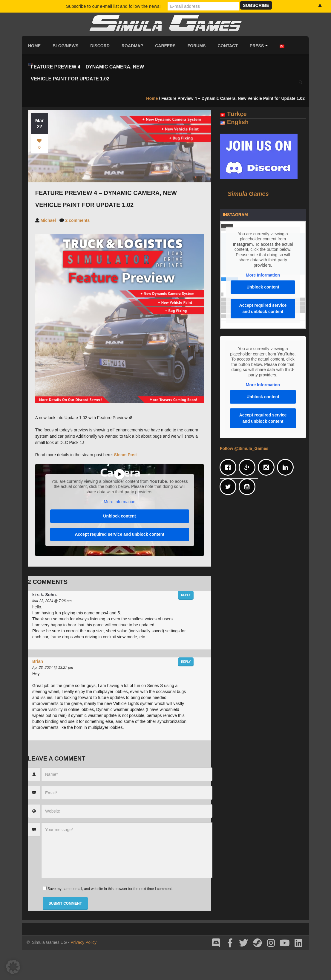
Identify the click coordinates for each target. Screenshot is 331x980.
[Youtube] (249, 487)
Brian (38, 661)
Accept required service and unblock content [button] (119, 534)
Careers (165, 46)
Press (259, 46)
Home (34, 46)
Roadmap (132, 46)
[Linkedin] (287, 467)
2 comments (78, 220)
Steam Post (125, 455)
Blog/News (65, 46)
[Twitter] (229, 487)
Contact (227, 46)
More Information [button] (119, 502)
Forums (197, 46)
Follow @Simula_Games (244, 448)
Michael (48, 220)
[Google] (249, 467)
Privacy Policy (83, 942)
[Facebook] (229, 467)
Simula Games (248, 194)
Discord (100, 46)
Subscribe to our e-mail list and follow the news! (113, 6)
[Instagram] (268, 467)
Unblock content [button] (119, 516)
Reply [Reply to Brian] (186, 662)
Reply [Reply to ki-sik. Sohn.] (186, 595)
